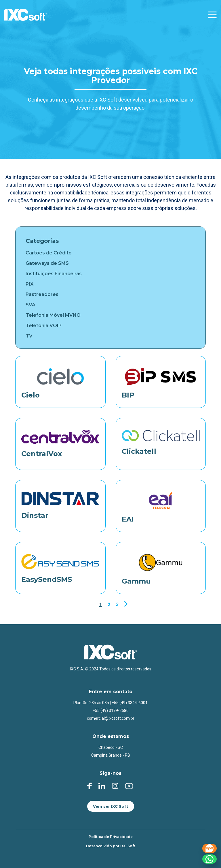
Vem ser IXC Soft (111, 806)
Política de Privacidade (111, 837)
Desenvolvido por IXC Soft (111, 846)
